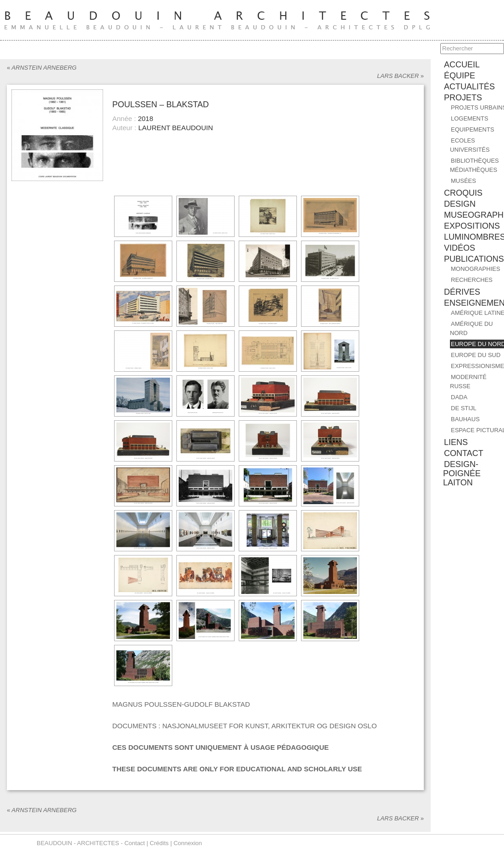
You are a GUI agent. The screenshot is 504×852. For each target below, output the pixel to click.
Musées (463, 181)
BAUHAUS (465, 419)
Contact (134, 843)
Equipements (473, 129)
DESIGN (460, 204)
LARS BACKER (400, 76)
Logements (470, 118)
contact (464, 453)
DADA (459, 397)
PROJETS (463, 98)
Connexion (188, 843)
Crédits (159, 843)
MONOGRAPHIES (476, 269)
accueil (462, 65)
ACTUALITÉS (469, 87)
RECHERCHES (472, 280)
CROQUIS (463, 193)
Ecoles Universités (470, 145)
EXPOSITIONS (472, 226)
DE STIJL (464, 408)
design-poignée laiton (462, 473)
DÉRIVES (462, 292)
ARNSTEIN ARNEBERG (42, 68)
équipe (460, 76)
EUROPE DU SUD (476, 355)
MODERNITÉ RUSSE (468, 382)
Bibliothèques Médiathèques (474, 165)
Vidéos (460, 248)
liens (456, 442)
